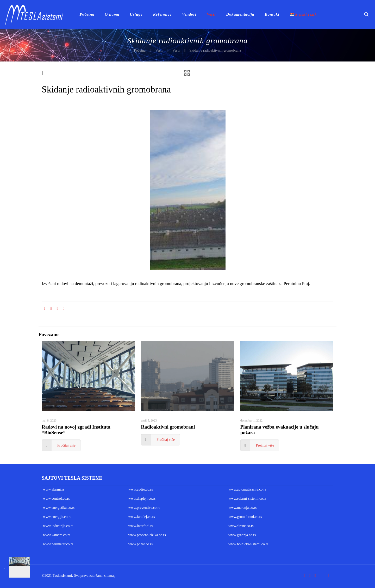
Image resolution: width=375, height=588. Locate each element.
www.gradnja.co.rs (242, 535)
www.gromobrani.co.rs (245, 517)
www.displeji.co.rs (142, 499)
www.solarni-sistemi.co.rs (247, 499)
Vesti (159, 50)
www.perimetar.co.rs (58, 544)
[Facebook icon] (304, 575)
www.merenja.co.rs (242, 508)
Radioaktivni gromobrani (168, 427)
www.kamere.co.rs (57, 535)
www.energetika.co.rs (59, 508)
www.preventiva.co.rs (144, 508)
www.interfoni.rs (141, 526)
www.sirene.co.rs (241, 526)
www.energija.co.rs (57, 517)
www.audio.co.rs (141, 489)
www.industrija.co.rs (58, 526)
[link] (188, 190)
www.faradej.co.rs (142, 517)
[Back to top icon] (328, 575)
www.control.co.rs (56, 499)
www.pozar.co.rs (141, 544)
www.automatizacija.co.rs (247, 489)
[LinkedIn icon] (315, 575)
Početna (140, 50)
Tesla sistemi (62, 576)
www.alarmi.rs (54, 489)
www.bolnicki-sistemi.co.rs (248, 544)
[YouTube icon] (310, 575)
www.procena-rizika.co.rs (147, 535)
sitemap (110, 576)
